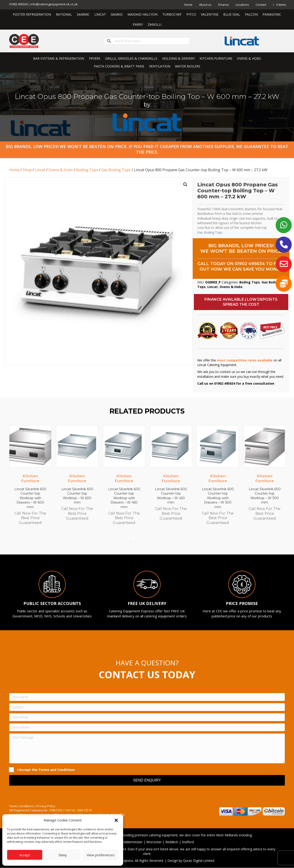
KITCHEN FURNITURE (216, 58)
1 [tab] (131, 542)
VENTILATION (160, 66)
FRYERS (95, 58)
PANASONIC (272, 14)
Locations (242, 5)
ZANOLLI (155, 24)
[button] (116, 820)
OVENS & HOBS (249, 58)
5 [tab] (149, 542)
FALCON (251, 14)
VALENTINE (210, 14)
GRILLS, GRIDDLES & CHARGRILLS (131, 58)
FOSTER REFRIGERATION (32, 14)
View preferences (101, 855)
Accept (25, 855)
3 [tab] (140, 542)
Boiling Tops (87, 170)
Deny (63, 855)
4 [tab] (145, 542)
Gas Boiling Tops (116, 170)
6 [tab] (154, 542)
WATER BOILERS (188, 66)
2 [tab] (136, 542)
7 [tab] (158, 542)
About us (205, 5)
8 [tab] (163, 542)
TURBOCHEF (172, 14)
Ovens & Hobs (61, 170)
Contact (261, 5)
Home (188, 5)
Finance (224, 5)
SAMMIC (83, 14)
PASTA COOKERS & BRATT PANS (119, 66)
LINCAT (100, 14)
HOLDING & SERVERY (178, 58)
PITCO (191, 14)
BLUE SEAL (232, 14)
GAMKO (117, 14)
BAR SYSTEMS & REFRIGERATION (59, 58)
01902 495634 (250, 264)
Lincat (40, 170)
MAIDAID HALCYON (143, 14)
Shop (27, 170)
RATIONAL (64, 14)
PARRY (138, 24)
